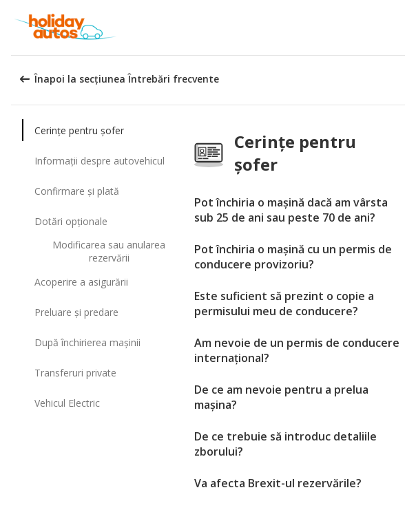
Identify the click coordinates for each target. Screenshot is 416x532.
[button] (401, 28)
